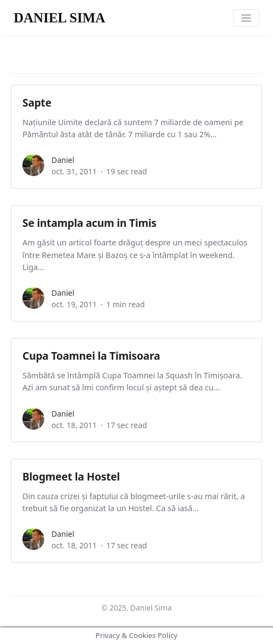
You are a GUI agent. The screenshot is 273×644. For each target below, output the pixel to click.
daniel (63, 160)
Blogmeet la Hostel (71, 476)
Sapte (37, 103)
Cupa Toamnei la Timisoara (91, 356)
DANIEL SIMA (59, 18)
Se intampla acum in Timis (89, 223)
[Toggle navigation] (246, 18)
